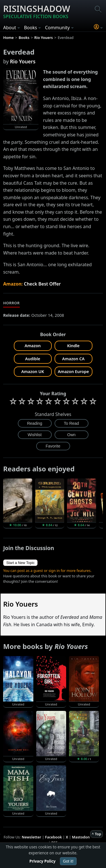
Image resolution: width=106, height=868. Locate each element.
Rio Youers (23, 61)
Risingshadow (37, 11)
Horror (11, 303)
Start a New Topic (20, 563)
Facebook (53, 837)
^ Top (97, 834)
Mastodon (81, 837)
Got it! (68, 861)
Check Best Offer (42, 284)
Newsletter (32, 837)
